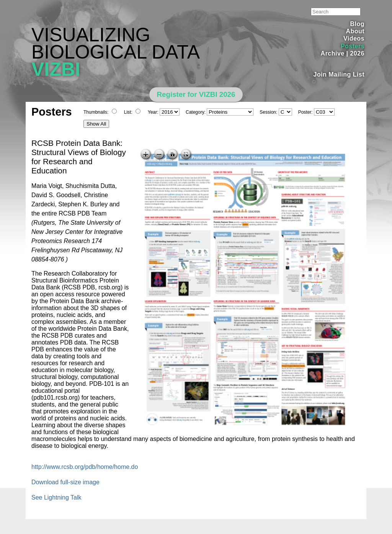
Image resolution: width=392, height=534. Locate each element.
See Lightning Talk (56, 497)
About (355, 31)
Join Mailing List (339, 74)
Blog (357, 24)
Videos (354, 38)
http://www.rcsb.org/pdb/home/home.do (85, 467)
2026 (357, 53)
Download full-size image (65, 482)
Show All (96, 124)
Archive (333, 53)
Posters (353, 46)
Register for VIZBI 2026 (196, 94)
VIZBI (56, 69)
